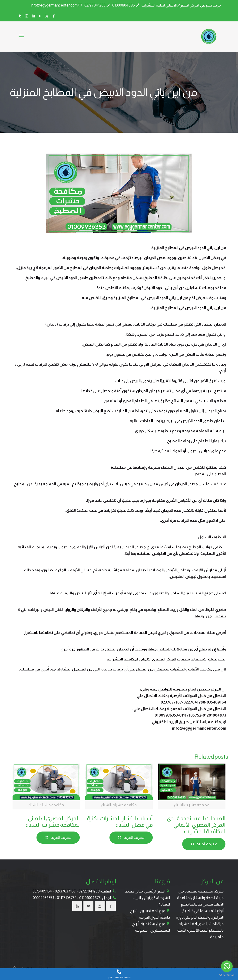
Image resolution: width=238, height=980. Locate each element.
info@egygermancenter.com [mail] (54, 5)
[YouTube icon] (40, 16)
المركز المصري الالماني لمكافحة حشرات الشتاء (53, 821)
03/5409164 (42, 891)
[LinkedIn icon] (33, 16)
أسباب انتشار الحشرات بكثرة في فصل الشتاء (120, 821)
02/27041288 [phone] (95, 5)
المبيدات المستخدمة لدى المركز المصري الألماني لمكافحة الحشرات (196, 825)
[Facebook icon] (54, 16)
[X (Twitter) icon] (47, 16)
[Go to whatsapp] (227, 966)
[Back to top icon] (15, 967)
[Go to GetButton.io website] (227, 975)
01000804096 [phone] (124, 5)
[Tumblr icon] (20, 16)
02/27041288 (89, 891)
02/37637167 (65, 891)
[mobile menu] (21, 37)
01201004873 (90, 898)
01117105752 (67, 898)
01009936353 (43, 898)
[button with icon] (111, 906)
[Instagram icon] (27, 16)
